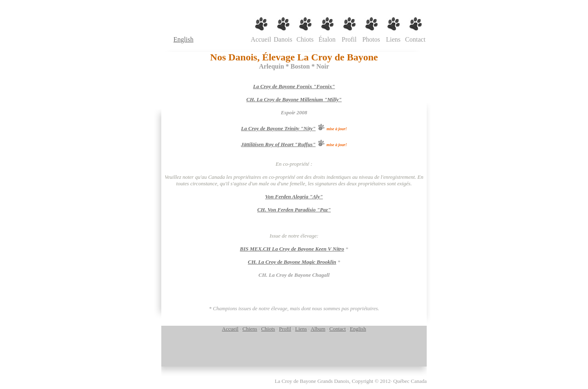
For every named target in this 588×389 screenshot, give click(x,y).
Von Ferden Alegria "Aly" (294, 197)
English (184, 39)
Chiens (250, 329)
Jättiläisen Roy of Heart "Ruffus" (278, 144)
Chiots (268, 329)
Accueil (230, 329)
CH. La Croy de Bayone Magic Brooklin (292, 262)
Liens (301, 329)
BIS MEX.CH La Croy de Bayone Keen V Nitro (292, 249)
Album (318, 329)
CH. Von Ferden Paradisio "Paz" (294, 210)
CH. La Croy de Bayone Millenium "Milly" (294, 99)
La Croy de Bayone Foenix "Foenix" (294, 86)
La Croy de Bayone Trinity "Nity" (278, 128)
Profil (285, 329)
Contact (338, 329)
